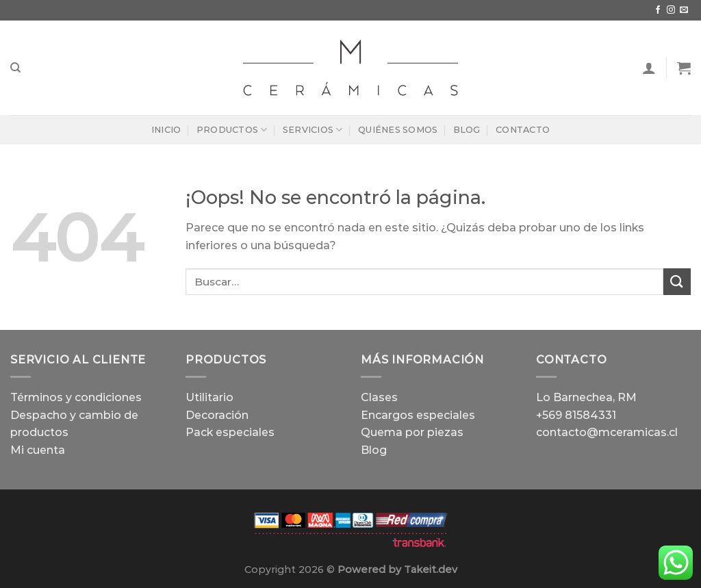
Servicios (313, 130)
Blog (467, 130)
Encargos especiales (418, 415)
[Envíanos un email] (684, 10)
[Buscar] (15, 68)
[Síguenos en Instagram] (671, 10)
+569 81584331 (576, 415)
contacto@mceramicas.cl (607, 432)
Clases (379, 397)
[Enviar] (677, 282)
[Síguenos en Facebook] (658, 10)
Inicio (166, 130)
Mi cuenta (38, 450)
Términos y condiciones (76, 397)
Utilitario (209, 397)
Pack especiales (230, 432)
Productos (232, 130)
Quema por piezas (412, 432)
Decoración (217, 415)
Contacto (523, 130)
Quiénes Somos (398, 130)
